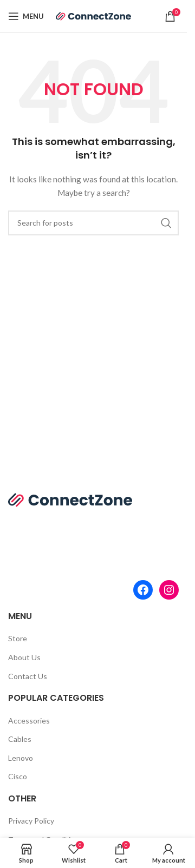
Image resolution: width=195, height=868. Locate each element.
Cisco (18, 776)
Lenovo (21, 758)
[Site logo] (94, 15)
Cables (20, 739)
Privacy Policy (31, 821)
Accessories (29, 721)
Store (18, 638)
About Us (24, 657)
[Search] (93, 223)
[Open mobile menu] (26, 16)
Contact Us (28, 676)
